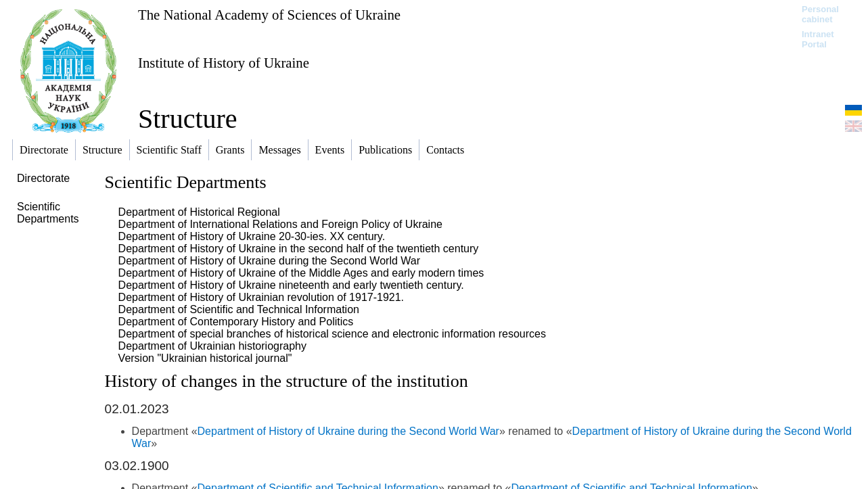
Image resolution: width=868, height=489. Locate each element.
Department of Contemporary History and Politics (236, 322)
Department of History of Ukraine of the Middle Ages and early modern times (301, 273)
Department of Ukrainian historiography (212, 346)
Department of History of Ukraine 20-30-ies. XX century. (252, 236)
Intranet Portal (818, 39)
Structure (188, 119)
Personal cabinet (820, 14)
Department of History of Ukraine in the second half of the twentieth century (299, 249)
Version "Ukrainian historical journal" (205, 358)
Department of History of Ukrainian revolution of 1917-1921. (261, 297)
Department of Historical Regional (199, 212)
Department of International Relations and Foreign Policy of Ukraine (280, 224)
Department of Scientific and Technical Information (239, 309)
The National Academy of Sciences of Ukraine (269, 15)
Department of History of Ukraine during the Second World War (269, 261)
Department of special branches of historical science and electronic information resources (332, 334)
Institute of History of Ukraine (224, 63)
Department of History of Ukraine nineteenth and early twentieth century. (291, 285)
